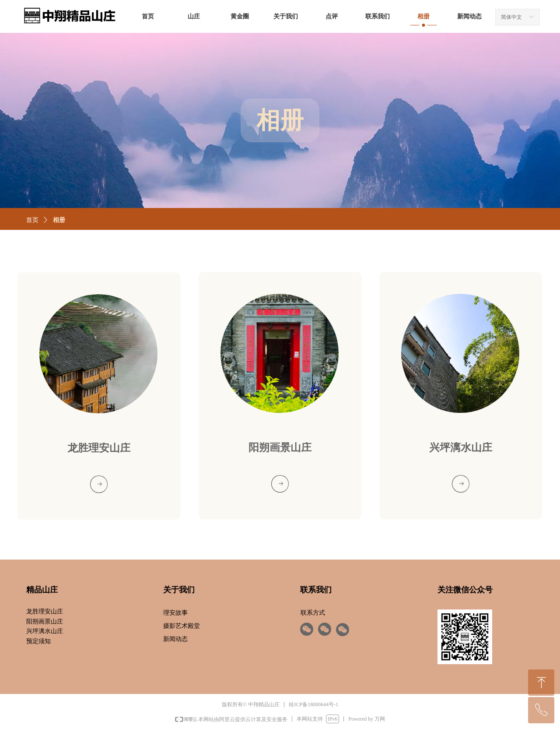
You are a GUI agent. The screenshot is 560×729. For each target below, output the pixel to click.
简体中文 (511, 17)
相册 (59, 220)
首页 (32, 220)
